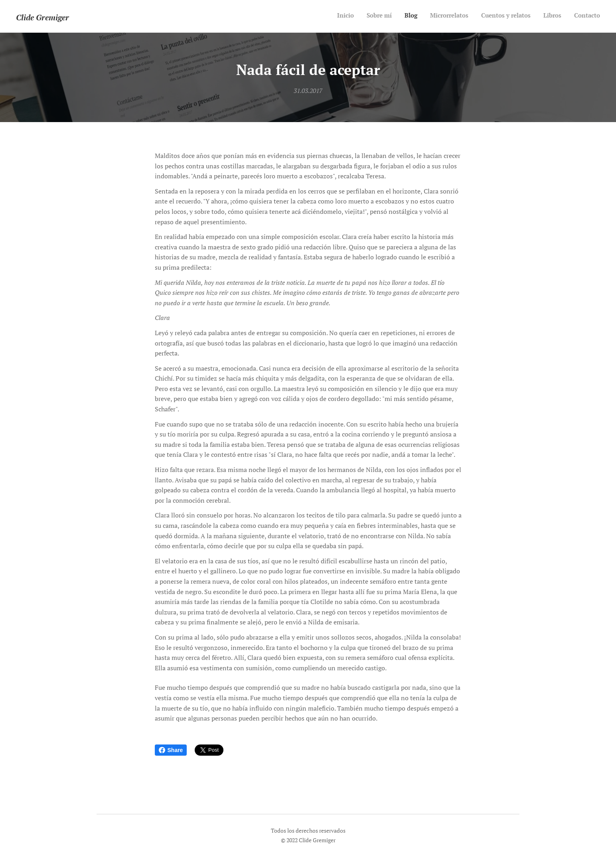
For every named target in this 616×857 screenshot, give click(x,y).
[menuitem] (526, 16)
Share (171, 750)
